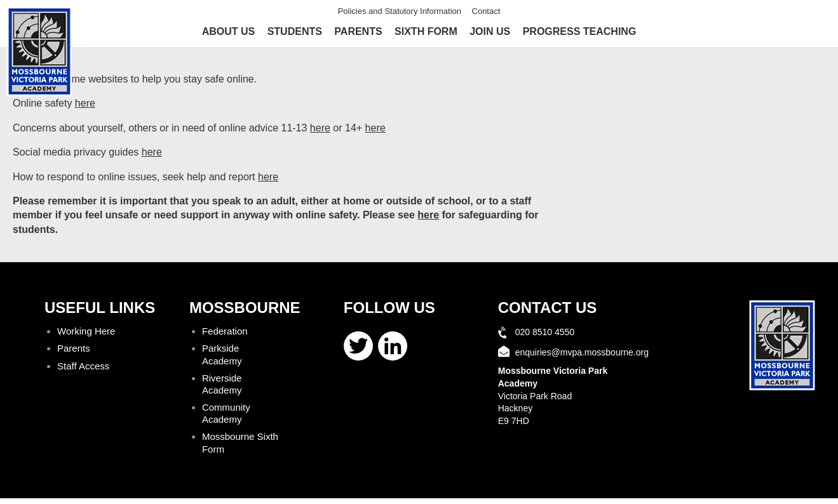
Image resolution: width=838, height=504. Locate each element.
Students (295, 31)
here (85, 103)
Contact (486, 11)
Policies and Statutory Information (400, 11)
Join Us (490, 31)
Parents (358, 31)
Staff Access (83, 366)
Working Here (86, 331)
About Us (229, 31)
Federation (225, 331)
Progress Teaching (580, 31)
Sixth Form (426, 31)
